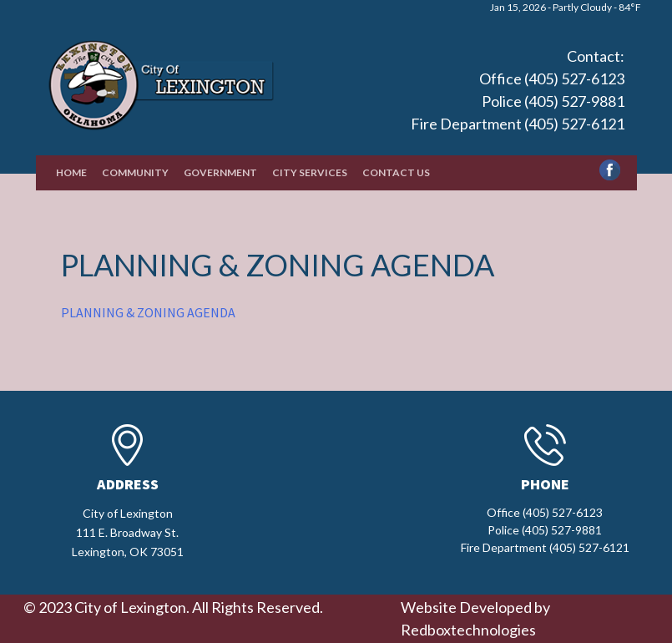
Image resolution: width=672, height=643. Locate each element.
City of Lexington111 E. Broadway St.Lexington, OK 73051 (128, 532)
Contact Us (396, 172)
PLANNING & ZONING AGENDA (148, 312)
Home (71, 172)
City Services (310, 172)
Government (220, 172)
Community (135, 172)
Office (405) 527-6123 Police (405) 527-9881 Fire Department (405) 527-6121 (518, 101)
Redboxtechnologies (468, 630)
